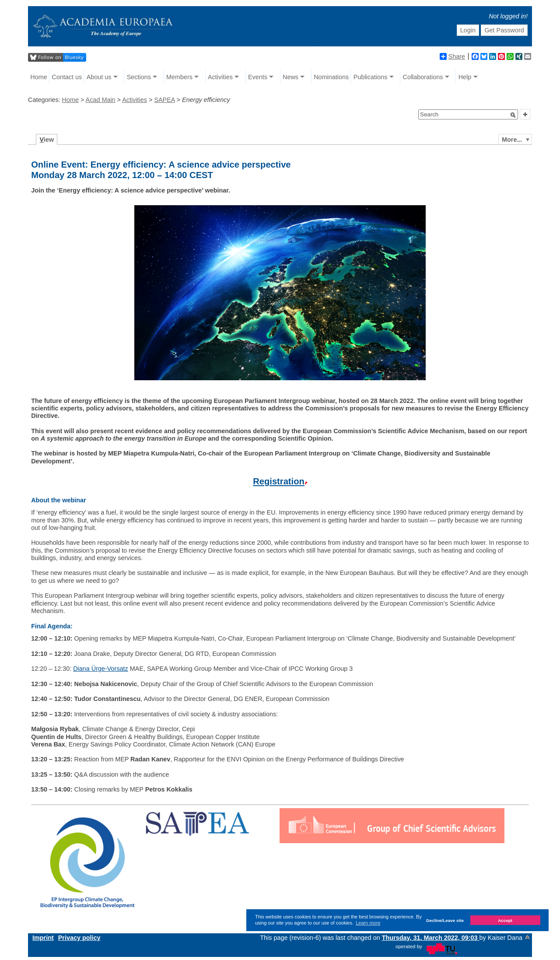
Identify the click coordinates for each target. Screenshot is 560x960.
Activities (220, 77)
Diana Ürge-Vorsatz (101, 669)
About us (99, 77)
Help (465, 77)
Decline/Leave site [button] (445, 920)
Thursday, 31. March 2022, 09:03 (431, 938)
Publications (371, 77)
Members (179, 77)
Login (468, 30)
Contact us (67, 77)
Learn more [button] (368, 923)
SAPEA (164, 100)
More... (512, 140)
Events (258, 77)
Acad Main (101, 100)
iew (47, 140)
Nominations (331, 77)
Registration (279, 481)
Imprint (43, 938)
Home (38, 77)
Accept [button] (505, 920)
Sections (139, 77)
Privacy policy (79, 938)
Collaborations (423, 77)
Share (452, 56)
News (290, 77)
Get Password (504, 30)
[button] (513, 115)
